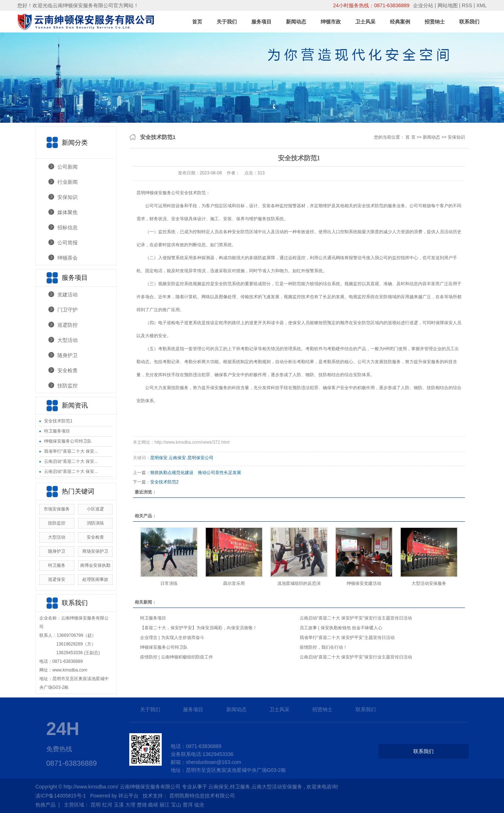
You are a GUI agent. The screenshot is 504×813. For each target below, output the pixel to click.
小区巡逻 (95, 509)
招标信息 (68, 227)
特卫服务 (57, 565)
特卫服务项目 (57, 431)
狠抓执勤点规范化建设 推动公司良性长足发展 (196, 473)
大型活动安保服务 (429, 583)
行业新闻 (68, 182)
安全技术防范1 (58, 421)
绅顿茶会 (68, 258)
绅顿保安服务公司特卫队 (68, 441)
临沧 (199, 805)
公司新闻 (68, 167)
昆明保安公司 (200, 458)
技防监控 (68, 386)
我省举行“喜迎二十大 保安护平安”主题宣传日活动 (347, 638)
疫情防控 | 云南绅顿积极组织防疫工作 (177, 657)
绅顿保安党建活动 (364, 583)
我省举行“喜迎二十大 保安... (71, 451)
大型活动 (68, 340)
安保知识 (68, 197)
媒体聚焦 (68, 212)
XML (481, 5)
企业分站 (423, 5)
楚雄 (142, 805)
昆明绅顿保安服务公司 (158, 193)
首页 (197, 22)
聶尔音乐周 (234, 583)
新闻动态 (296, 22)
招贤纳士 (435, 22)
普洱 (188, 805)
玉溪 (119, 805)
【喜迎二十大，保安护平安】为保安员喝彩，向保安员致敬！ (199, 628)
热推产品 (45, 805)
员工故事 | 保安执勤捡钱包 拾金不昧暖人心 (341, 628)
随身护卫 (68, 355)
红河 (107, 805)
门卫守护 (68, 310)
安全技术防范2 (164, 482)
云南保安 (177, 458)
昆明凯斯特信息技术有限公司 (202, 796)
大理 (130, 805)
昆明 (96, 805)
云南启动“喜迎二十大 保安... (71, 461)
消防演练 (95, 523)
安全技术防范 (193, 193)
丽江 (165, 805)
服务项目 (261, 22)
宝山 (176, 805)
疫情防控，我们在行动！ (323, 647)
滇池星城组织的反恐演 (299, 583)
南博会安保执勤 (95, 565)
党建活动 (68, 295)
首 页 (410, 137)
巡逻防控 (68, 325)
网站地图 (448, 5)
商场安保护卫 (95, 551)
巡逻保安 (57, 579)
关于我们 (227, 22)
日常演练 (169, 583)
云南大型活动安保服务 (277, 787)
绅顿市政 (331, 22)
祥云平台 (129, 796)
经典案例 (400, 22)
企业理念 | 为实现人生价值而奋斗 (172, 638)
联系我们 (469, 22)
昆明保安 (159, 458)
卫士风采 (365, 22)
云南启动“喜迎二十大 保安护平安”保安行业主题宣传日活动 (356, 618)
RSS (467, 5)
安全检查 (68, 370)
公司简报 (68, 243)
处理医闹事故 (95, 579)
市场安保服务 (57, 509)
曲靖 (153, 805)
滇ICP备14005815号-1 (61, 796)
